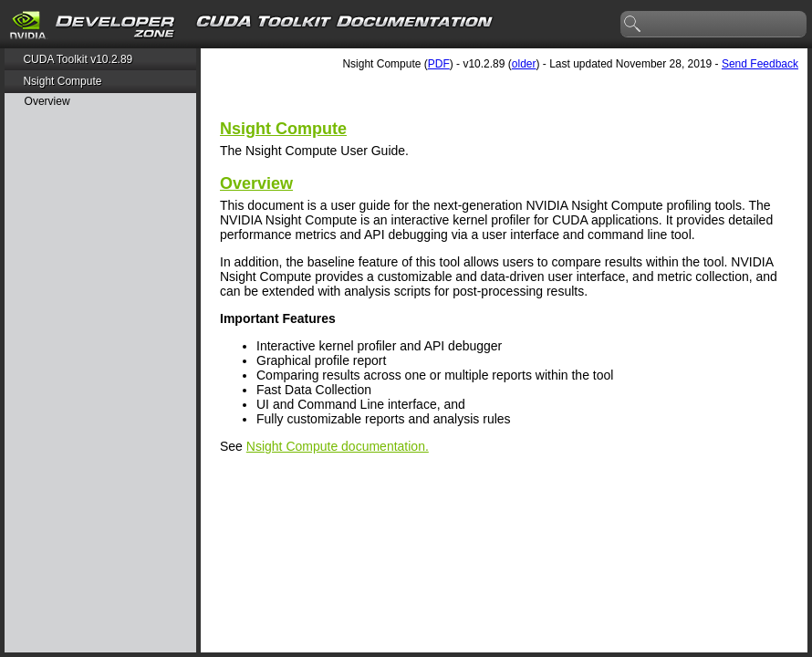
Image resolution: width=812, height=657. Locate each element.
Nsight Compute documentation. (338, 446)
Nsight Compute (62, 81)
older (524, 64)
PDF (439, 64)
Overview (47, 102)
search (633, 25)
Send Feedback (760, 64)
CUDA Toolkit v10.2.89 (78, 59)
